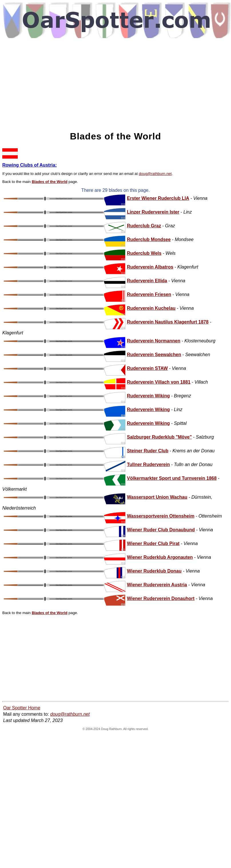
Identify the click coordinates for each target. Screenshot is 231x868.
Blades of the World (50, 182)
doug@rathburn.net (155, 174)
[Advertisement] (115, 84)
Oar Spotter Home (22, 708)
